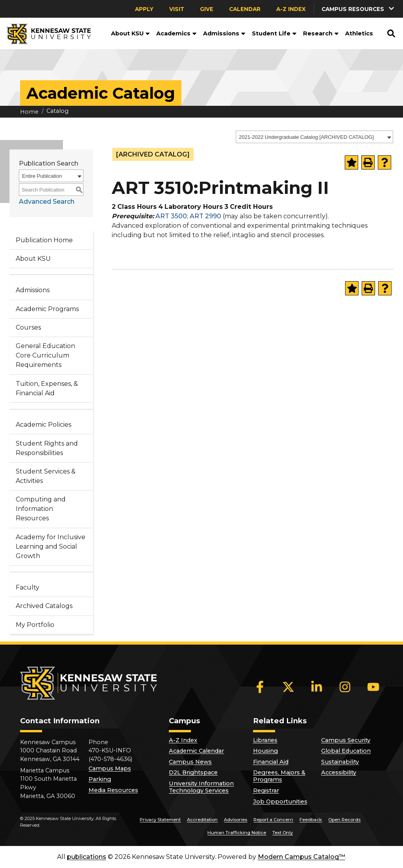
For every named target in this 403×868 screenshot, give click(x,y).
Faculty (28, 587)
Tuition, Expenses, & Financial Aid (47, 388)
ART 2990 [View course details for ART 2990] (205, 216)
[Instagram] (345, 687)
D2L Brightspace (193, 772)
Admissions (224, 33)
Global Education (346, 751)
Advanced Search (47, 202)
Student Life (274, 33)
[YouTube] (373, 687)
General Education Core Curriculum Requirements (45, 355)
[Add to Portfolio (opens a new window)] (351, 162)
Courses (28, 327)
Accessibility (339, 772)
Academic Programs (47, 309)
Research (321, 33)
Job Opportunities (280, 802)
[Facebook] (260, 687)
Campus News (190, 762)
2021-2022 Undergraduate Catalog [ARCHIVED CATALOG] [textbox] (306, 137)
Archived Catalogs (44, 606)
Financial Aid (271, 762)
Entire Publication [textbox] (42, 176)
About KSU (130, 33)
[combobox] (314, 137)
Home (29, 112)
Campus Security (346, 740)
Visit (177, 9)
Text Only (283, 833)
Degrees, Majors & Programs (279, 776)
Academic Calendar (196, 751)
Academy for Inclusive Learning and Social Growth (51, 546)
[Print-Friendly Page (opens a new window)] (368, 162)
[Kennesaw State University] (45, 33)
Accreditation (202, 820)
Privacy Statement (160, 820)
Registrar (266, 791)
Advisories (236, 820)
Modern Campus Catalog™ (301, 857)
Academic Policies (43, 425)
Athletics (359, 33)
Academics (177, 33)
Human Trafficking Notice (237, 833)
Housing (265, 751)
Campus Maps (110, 768)
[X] (288, 687)
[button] (359, 9)
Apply (144, 9)
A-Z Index (291, 9)
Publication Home (44, 240)
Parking (100, 779)
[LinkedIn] (317, 687)
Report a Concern (273, 820)
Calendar (245, 9)
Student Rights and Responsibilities (47, 448)
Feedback (311, 820)
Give (207, 9)
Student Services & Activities (46, 476)
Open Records (344, 820)
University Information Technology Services (201, 787)
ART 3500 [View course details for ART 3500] (171, 216)
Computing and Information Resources (41, 509)
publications (87, 857)
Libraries (265, 740)
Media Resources (113, 790)
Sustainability (340, 762)
